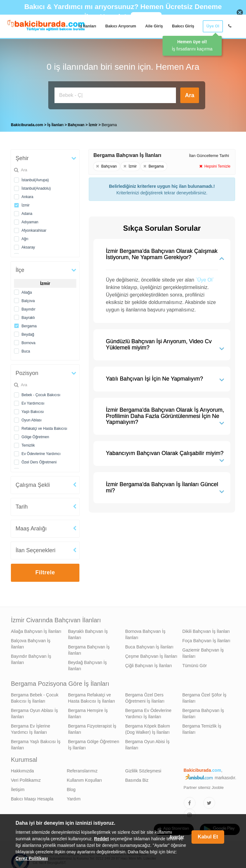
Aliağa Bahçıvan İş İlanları (36, 630)
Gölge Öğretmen (35, 435)
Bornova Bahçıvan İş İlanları (145, 633)
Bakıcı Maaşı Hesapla (32, 797)
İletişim (18, 788)
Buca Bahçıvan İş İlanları (149, 645)
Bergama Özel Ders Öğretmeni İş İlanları (145, 696)
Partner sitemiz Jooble (204, 786)
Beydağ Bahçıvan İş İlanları (88, 664)
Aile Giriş (154, 26)
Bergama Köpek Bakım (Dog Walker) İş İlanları (148, 728)
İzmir (26, 204)
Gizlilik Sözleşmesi (143, 769)
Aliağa (27, 291)
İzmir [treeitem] (94, 123)
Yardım (74, 797)
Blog (71, 788)
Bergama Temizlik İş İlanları (202, 728)
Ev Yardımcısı (33, 402)
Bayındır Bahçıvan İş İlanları (31, 658)
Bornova (28, 341)
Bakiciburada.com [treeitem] (27, 123)
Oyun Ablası (32, 419)
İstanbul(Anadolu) (36, 187)
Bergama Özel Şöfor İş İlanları (205, 696)
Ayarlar (177, 837)
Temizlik (28, 444)
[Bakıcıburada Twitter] (209, 801)
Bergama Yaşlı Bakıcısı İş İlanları (36, 743)
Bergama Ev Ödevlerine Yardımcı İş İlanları (148, 712)
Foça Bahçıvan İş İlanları (206, 639)
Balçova (28, 299)
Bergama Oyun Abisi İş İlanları (147, 743)
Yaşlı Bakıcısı (33, 410)
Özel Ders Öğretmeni (39, 461)
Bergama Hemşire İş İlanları (88, 712)
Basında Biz (137, 779)
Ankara (27, 195)
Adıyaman (30, 221)
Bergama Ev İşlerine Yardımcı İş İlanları (31, 728)
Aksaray (28, 246)
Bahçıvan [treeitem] (77, 123)
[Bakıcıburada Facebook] (190, 801)
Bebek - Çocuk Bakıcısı (41, 393)
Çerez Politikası (32, 858)
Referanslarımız (82, 769)
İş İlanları (88, 26)
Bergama (29, 325)
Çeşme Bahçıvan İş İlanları (151, 655)
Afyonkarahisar (34, 229)
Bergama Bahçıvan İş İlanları (89, 648)
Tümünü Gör (195, 664)
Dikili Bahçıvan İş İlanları (206, 630)
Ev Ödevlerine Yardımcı (41, 452)
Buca (26, 350)
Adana (27, 212)
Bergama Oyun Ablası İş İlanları (34, 712)
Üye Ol (213, 26)
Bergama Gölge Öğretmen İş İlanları (94, 743)
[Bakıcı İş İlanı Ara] (115, 95)
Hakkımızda (22, 769)
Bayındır (28, 308)
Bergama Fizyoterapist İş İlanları (92, 728)
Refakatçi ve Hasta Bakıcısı (44, 427)
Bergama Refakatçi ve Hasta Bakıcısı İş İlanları (92, 696)
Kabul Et (208, 837)
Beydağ (28, 333)
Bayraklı (28, 316)
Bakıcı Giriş (183, 26)
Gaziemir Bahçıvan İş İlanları (203, 652)
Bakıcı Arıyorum (121, 26)
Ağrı (25, 237)
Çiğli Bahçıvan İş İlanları (149, 664)
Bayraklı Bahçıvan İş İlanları (88, 633)
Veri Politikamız (26, 779)
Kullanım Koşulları (85, 779)
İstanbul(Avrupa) (35, 178)
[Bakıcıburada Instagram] (190, 813)
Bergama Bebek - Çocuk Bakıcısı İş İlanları (35, 696)
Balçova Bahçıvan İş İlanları (31, 642)
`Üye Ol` (205, 278)
